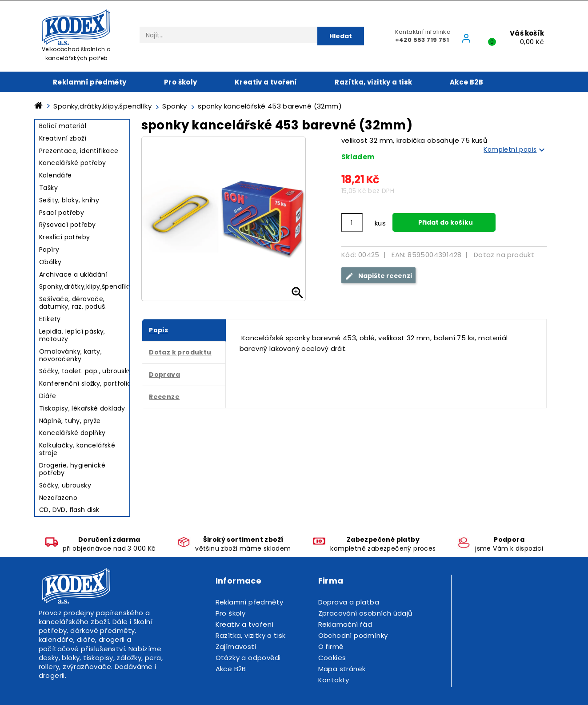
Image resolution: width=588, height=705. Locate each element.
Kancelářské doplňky (72, 433)
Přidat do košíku (445, 222)
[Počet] (352, 222)
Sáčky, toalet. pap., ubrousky (86, 371)
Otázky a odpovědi (248, 658)
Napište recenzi (378, 276)
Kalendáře (56, 175)
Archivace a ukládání (73, 274)
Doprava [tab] (164, 375)
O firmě (331, 647)
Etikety (50, 319)
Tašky (48, 188)
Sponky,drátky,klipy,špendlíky (86, 286)
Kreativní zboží (63, 138)
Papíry (49, 250)
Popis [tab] (158, 330)
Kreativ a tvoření (266, 82)
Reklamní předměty (90, 82)
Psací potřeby (62, 213)
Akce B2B (466, 82)
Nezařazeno (58, 498)
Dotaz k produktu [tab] (180, 352)
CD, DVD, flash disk (69, 510)
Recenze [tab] (164, 397)
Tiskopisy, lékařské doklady (82, 408)
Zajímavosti (236, 647)
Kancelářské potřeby (73, 163)
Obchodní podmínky (353, 635)
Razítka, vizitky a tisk (373, 82)
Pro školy (181, 82)
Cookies (332, 658)
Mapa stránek (342, 669)
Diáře (48, 396)
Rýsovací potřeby (67, 225)
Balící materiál (63, 126)
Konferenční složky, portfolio (85, 383)
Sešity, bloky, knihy (69, 200)
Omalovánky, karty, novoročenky (70, 355)
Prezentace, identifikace (79, 151)
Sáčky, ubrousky (65, 485)
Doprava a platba (349, 602)
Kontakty (334, 680)
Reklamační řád (345, 624)
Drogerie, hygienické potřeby (72, 469)
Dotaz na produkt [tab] (504, 255)
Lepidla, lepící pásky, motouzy (72, 335)
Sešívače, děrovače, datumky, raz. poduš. (73, 303)
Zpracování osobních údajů (366, 613)
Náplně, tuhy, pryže (70, 421)
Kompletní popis (515, 150)
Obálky (50, 262)
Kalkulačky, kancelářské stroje (77, 449)
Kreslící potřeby (64, 237)
